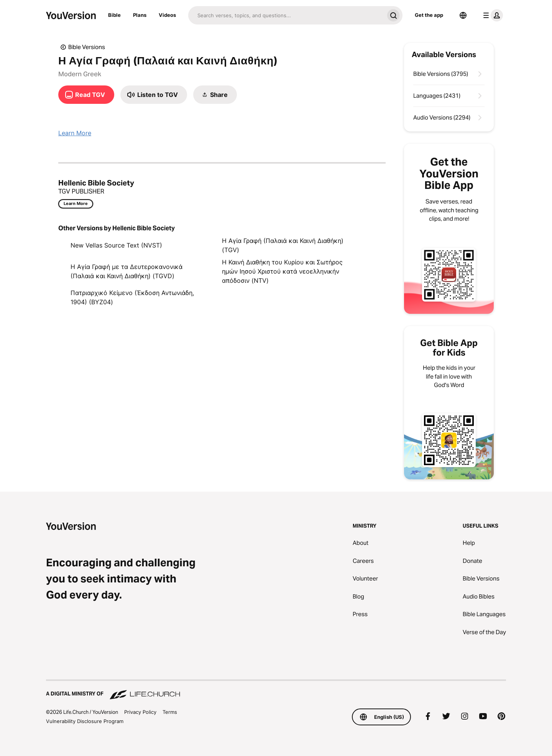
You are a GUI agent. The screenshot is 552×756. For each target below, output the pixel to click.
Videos (167, 15)
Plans (140, 15)
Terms (170, 712)
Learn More (75, 133)
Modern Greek (80, 74)
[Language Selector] (463, 15)
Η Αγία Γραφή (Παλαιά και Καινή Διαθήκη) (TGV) (283, 245)
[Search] (286, 15)
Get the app (429, 15)
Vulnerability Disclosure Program (85, 721)
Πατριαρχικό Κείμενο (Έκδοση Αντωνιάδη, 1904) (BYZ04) (132, 297)
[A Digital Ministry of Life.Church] (276, 690)
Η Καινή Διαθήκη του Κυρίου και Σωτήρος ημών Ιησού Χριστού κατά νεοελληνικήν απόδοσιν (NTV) (282, 271)
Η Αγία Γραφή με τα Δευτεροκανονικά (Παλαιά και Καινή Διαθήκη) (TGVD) (127, 271)
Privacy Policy (140, 712)
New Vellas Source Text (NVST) (116, 245)
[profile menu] (491, 15)
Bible (114, 15)
